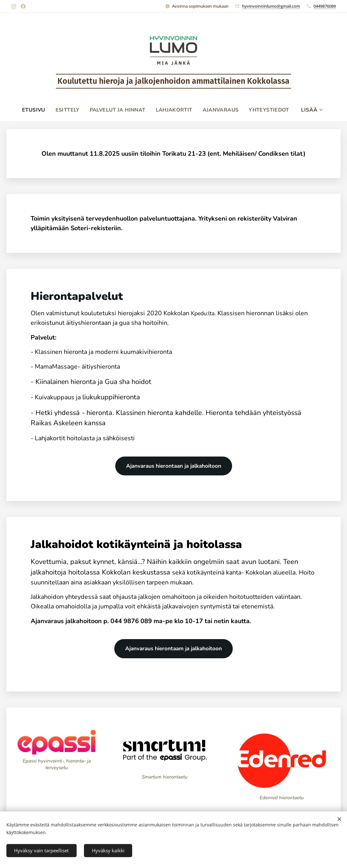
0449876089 (325, 6)
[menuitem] (32, 110)
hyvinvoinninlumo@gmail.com (271, 6)
